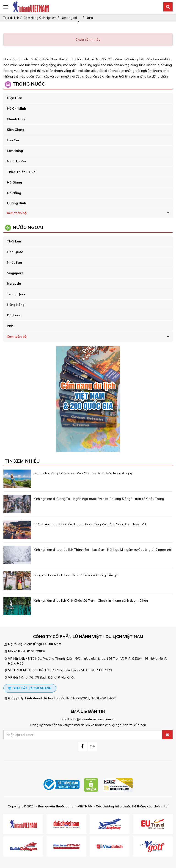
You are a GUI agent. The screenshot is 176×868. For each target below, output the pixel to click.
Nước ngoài (69, 18)
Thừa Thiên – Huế (21, 172)
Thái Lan (14, 241)
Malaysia (14, 284)
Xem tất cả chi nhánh (30, 688)
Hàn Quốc (15, 252)
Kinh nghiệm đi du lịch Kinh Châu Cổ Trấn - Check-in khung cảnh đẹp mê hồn (91, 601)
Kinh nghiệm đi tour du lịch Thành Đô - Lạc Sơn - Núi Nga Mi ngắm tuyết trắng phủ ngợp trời (103, 550)
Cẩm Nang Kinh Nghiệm (40, 18)
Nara (89, 18)
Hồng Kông (16, 305)
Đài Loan (14, 315)
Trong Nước (29, 84)
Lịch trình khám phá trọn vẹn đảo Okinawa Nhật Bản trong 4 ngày (83, 473)
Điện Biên (15, 98)
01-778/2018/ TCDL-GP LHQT (93, 698)
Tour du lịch (11, 18)
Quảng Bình (16, 203)
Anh (10, 326)
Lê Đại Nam (52, 644)
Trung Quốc (16, 294)
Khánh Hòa (16, 119)
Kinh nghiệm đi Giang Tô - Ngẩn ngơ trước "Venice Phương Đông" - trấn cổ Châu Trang (99, 499)
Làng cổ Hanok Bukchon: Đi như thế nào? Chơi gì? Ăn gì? (76, 575)
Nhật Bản (14, 262)
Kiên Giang (16, 130)
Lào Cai (13, 140)
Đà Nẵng (14, 193)
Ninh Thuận (16, 161)
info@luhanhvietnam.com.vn (93, 719)
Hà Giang (14, 182)
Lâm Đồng (15, 151)
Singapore (15, 273)
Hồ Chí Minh (16, 108)
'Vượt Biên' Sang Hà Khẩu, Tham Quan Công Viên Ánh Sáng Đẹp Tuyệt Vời (90, 524)
